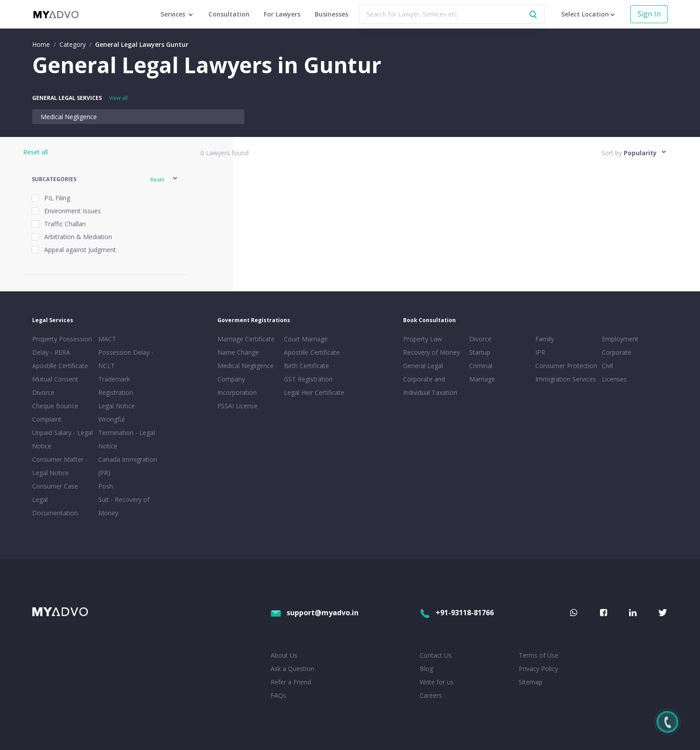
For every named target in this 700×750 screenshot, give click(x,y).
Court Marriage (306, 339)
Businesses (331, 14)
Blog (426, 669)
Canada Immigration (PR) (128, 466)
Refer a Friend (291, 682)
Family (545, 339)
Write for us (437, 682)
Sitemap (531, 682)
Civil (607, 366)
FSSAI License (237, 406)
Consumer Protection (566, 366)
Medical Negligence (69, 117)
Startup (480, 352)
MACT (107, 339)
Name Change (238, 352)
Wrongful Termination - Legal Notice (127, 433)
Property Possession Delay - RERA (62, 346)
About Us (284, 655)
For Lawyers (282, 14)
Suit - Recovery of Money (124, 506)
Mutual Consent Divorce (55, 386)
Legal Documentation (55, 506)
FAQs (278, 695)
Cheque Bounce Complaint (55, 412)
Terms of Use (539, 655)
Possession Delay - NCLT (126, 359)
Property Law (423, 339)
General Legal (423, 366)
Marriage (482, 379)
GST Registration (308, 379)
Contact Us (436, 655)
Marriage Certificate (246, 339)
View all (118, 98)
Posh (106, 486)
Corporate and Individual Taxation (430, 386)
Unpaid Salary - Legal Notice (62, 439)
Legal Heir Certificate (314, 392)
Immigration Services (566, 379)
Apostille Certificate (60, 366)
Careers (431, 695)
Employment (620, 339)
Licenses (614, 379)
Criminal (481, 366)
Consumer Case (55, 486)
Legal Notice (117, 406)
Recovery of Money (431, 352)
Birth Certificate (306, 366)
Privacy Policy (538, 669)
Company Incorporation (237, 386)
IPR (540, 352)
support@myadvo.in (315, 613)
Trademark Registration (116, 386)
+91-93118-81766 (457, 613)
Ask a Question (292, 669)
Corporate (617, 352)
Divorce (480, 339)
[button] (105, 180)
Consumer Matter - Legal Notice (60, 466)
